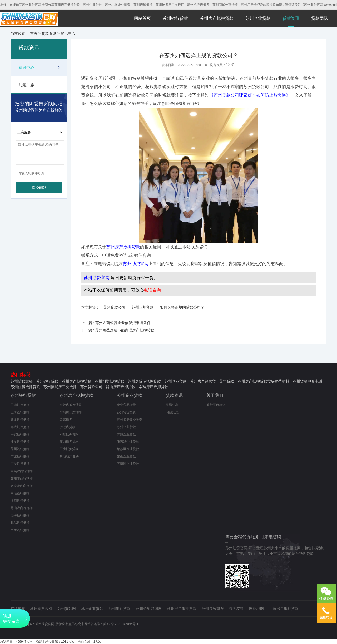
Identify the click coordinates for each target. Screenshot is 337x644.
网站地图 (256, 608)
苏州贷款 (227, 381)
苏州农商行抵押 (22, 479)
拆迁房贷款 (67, 427)
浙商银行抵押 (20, 501)
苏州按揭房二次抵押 (60, 387)
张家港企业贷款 (128, 442)
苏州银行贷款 (175, 18)
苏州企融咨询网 (149, 608)
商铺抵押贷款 (69, 442)
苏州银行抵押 (20, 449)
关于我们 (215, 395)
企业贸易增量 (126, 405)
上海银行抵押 (20, 412)
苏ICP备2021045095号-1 (121, 624)
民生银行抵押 (20, 530)
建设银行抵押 (20, 420)
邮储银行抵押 (20, 523)
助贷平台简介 (216, 405)
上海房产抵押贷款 (284, 608)
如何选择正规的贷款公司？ (182, 307)
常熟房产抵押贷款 (153, 387)
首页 (34, 33)
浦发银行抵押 (20, 442)
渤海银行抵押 (20, 515)
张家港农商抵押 (22, 486)
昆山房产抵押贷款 (121, 387)
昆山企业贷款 (126, 456)
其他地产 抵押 (69, 456)
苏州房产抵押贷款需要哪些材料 (264, 381)
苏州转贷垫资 (126, 412)
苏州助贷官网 (41, 608)
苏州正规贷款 (143, 307)
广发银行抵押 (20, 464)
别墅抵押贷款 (69, 434)
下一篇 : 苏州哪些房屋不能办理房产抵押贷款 (118, 330)
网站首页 (142, 18)
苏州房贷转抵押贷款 (144, 381)
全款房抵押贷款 (71, 405)
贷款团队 (320, 18)
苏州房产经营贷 (203, 381)
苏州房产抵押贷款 (217, 18)
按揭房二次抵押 (71, 412)
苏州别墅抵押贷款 (110, 381)
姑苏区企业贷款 (128, 449)
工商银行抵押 (20, 405)
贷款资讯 (291, 18)
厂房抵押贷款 (69, 449)
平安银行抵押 (20, 434)
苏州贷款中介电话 (308, 381)
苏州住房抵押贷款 (25, 387)
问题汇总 (26, 85)
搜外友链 (236, 608)
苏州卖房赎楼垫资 (130, 420)
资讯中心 (68, 33)
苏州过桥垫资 (213, 608)
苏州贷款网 (67, 608)
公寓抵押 (66, 420)
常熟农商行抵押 (22, 471)
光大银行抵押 (20, 427)
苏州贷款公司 (114, 307)
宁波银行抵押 (20, 456)
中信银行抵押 (20, 493)
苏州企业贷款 (258, 18)
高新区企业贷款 (128, 464)
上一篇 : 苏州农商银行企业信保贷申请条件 (116, 323)
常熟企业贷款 (126, 434)
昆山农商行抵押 (22, 508)
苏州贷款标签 (22, 381)
